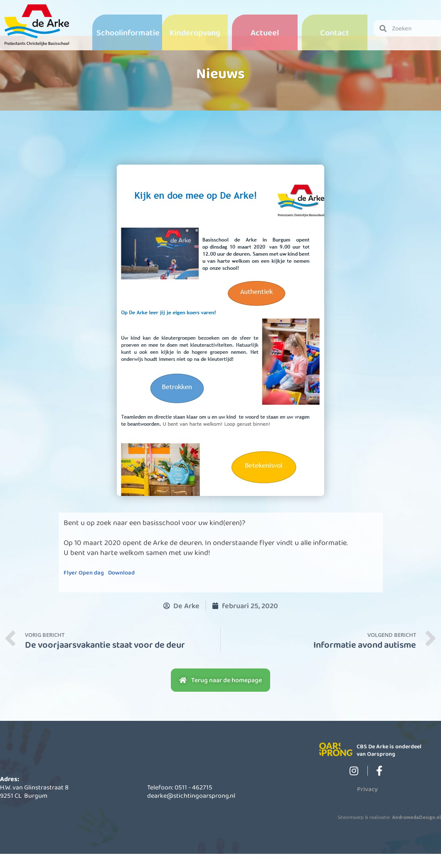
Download (121, 587)
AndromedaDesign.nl (416, 832)
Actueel (265, 32)
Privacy (367, 804)
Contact (335, 32)
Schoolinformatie (128, 32)
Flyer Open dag (84, 587)
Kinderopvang (195, 32)
